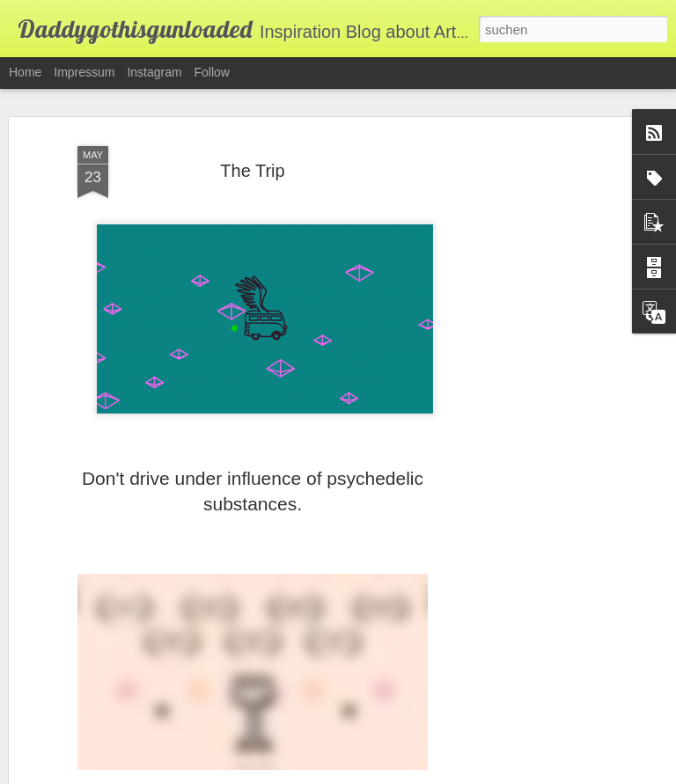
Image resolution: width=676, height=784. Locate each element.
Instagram (154, 72)
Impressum (84, 72)
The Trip (252, 171)
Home (25, 72)
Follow (212, 72)
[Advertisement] (525, 414)
